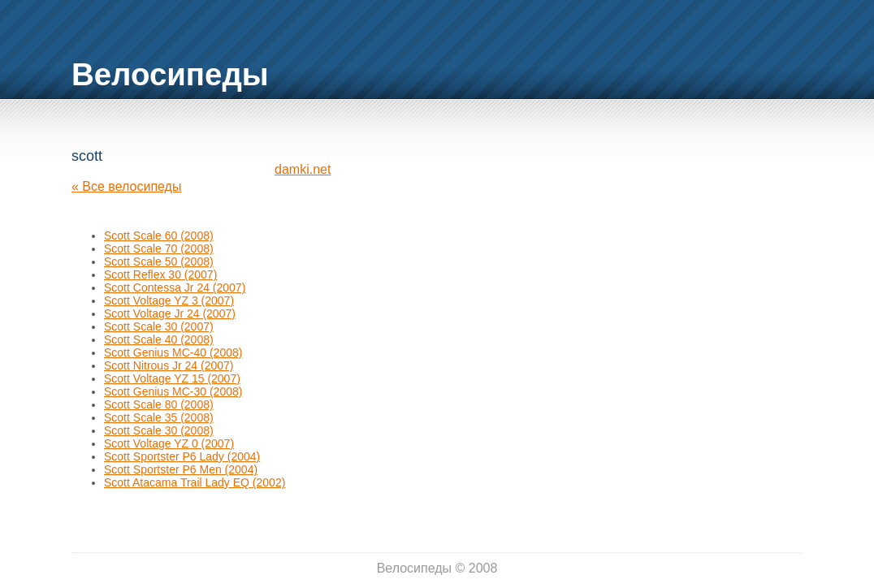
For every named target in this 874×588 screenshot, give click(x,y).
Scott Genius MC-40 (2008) (173, 352)
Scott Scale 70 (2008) (159, 249)
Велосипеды (170, 74)
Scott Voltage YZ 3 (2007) (169, 300)
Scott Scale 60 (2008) (159, 236)
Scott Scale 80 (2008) (159, 404)
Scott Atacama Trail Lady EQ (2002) (195, 482)
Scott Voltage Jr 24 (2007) (170, 313)
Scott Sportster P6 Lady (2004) (182, 456)
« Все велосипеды (126, 186)
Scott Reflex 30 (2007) (160, 275)
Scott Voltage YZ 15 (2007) (172, 378)
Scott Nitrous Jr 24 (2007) (169, 365)
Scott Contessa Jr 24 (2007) (175, 288)
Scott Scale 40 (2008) (159, 339)
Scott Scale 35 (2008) (159, 417)
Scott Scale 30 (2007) (159, 326)
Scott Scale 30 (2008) (159, 430)
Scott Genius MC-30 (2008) (173, 391)
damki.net (303, 169)
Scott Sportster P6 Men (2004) (181, 469)
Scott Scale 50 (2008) (159, 262)
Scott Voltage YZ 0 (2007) (169, 443)
